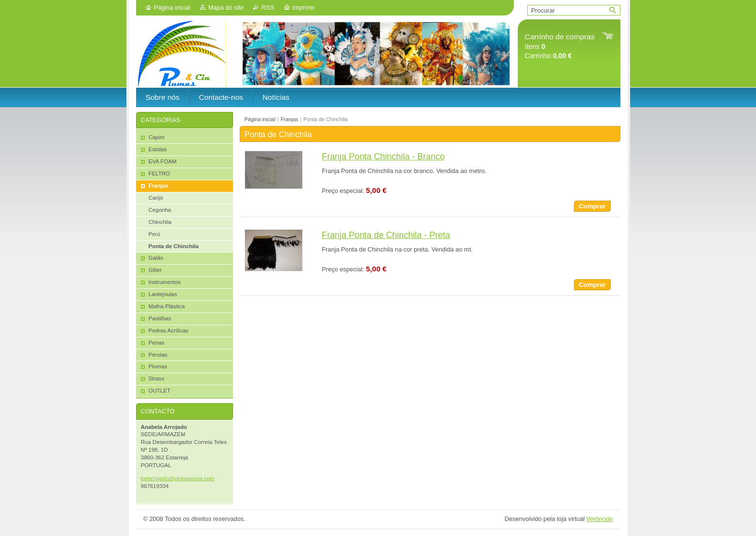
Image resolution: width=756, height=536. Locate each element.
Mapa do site (226, 8)
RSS (268, 8)
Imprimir (304, 8)
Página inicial (172, 8)
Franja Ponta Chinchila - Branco (384, 157)
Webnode (600, 519)
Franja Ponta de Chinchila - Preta (386, 235)
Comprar (592, 206)
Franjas (289, 119)
